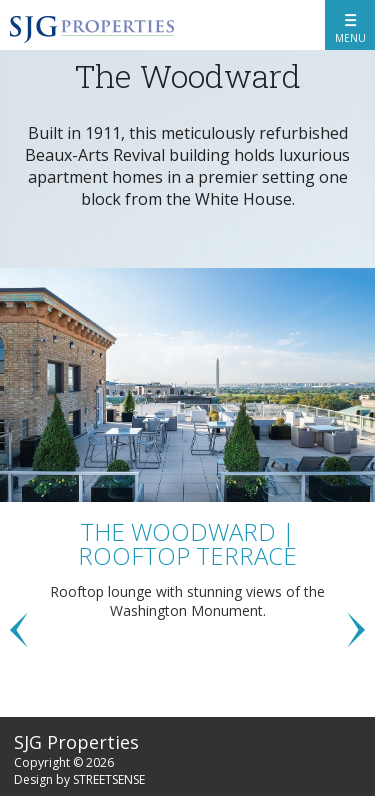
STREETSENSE (109, 779)
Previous (19, 630)
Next (356, 630)
